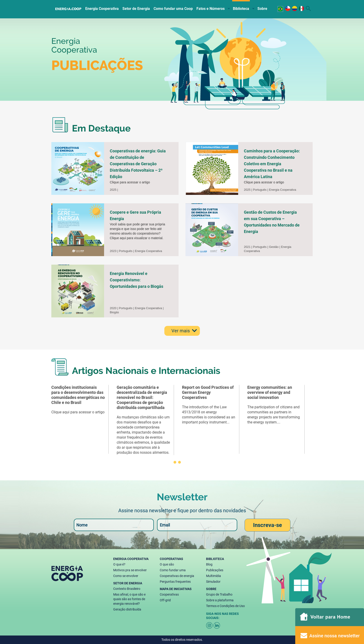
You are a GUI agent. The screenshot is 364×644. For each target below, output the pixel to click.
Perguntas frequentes (175, 582)
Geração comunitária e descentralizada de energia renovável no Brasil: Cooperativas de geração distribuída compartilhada (142, 397)
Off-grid (165, 600)
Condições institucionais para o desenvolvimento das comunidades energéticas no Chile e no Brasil (78, 395)
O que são (167, 564)
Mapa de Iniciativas (176, 589)
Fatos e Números (211, 9)
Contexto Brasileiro (127, 589)
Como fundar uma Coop (173, 9)
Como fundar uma (173, 570)
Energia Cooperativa (102, 9)
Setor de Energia (136, 9)
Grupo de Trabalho (219, 594)
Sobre (262, 9)
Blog (209, 564)
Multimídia (214, 576)
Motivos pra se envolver (130, 570)
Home (69, 8)
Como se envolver (126, 576)
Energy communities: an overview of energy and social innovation (270, 392)
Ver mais (181, 331)
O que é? (119, 564)
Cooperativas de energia (177, 576)
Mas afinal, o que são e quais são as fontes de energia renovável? (129, 599)
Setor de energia (128, 583)
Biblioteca (241, 9)
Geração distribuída (127, 609)
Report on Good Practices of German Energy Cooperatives (208, 392)
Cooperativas (171, 559)
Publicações (215, 570)
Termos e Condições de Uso (225, 606)
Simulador (213, 582)
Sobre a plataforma (220, 600)
